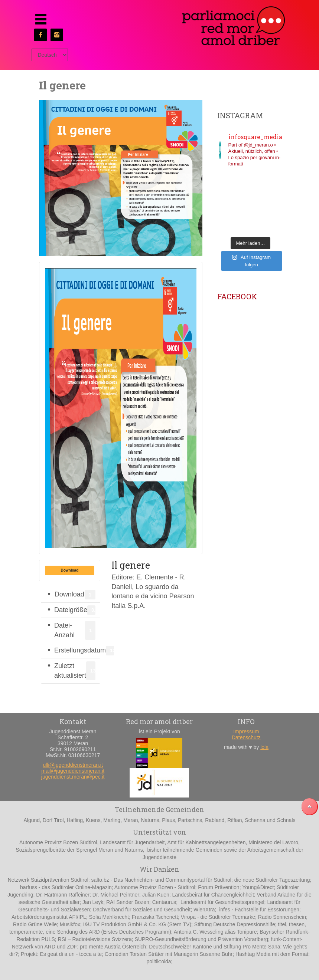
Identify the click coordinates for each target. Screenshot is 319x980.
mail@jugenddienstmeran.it (73, 771)
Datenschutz (246, 737)
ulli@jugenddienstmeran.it (73, 765)
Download (70, 570)
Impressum (246, 731)
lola (264, 747)
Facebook (237, 296)
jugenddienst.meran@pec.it (73, 777)
